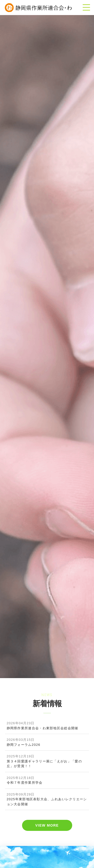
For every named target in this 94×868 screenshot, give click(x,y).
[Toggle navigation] (86, 8)
